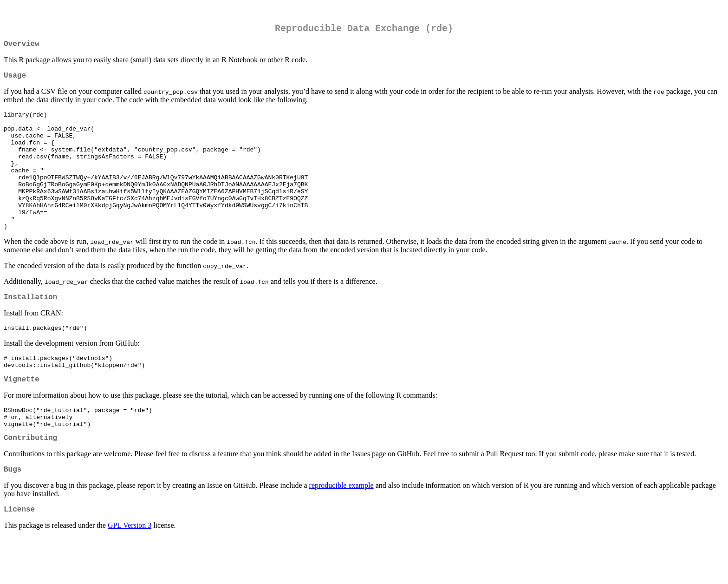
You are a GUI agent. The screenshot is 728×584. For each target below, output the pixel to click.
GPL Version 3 (130, 572)
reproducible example (341, 530)
